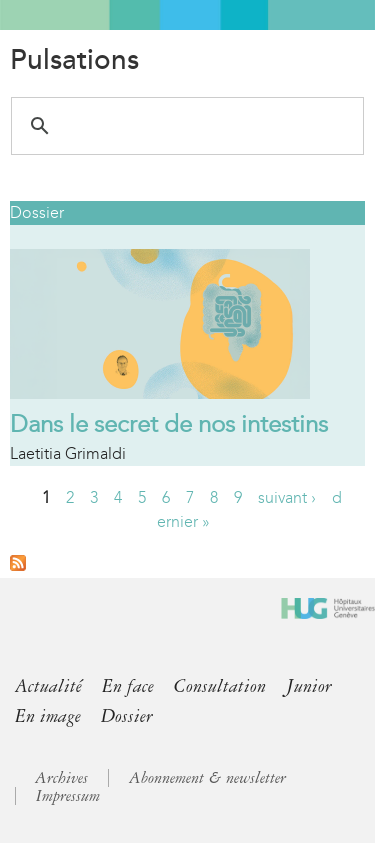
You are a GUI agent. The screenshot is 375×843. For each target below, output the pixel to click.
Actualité (48, 686)
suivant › (287, 497)
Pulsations (74, 60)
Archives (61, 778)
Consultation (220, 686)
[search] (184, 126)
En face (128, 686)
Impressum (68, 796)
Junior (309, 686)
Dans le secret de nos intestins (169, 424)
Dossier (37, 212)
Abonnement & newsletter (207, 778)
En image (48, 716)
